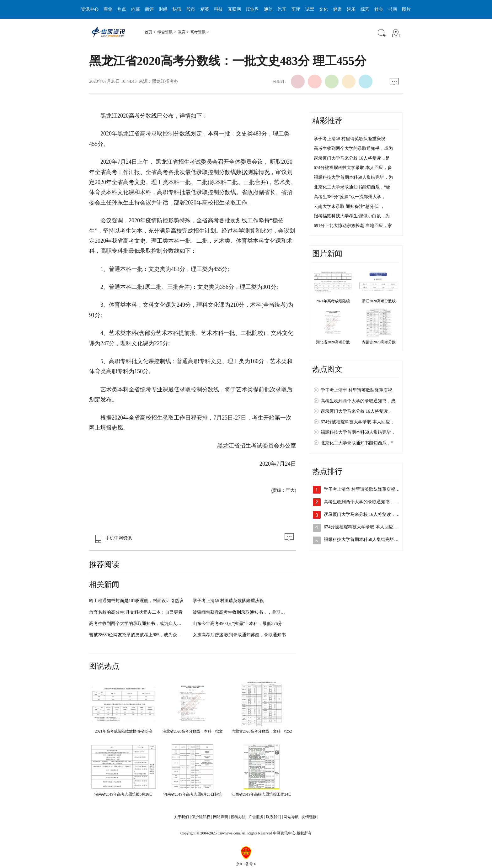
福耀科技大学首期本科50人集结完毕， (358, 432)
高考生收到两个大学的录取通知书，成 (358, 401)
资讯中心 (90, 9)
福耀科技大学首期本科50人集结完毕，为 (353, 177)
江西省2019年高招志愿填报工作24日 (262, 794)
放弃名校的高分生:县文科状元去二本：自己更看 (136, 612)
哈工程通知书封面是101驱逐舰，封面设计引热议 (136, 601)
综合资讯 (165, 32)
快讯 (177, 9)
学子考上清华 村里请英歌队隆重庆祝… (362, 489)
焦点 (122, 9)
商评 (149, 9)
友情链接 (309, 817)
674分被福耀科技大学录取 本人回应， (358, 422)
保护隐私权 (201, 817)
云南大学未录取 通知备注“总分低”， (349, 206)
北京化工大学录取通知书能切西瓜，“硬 (352, 187)
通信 (268, 9)
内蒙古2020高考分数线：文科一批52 (262, 731)
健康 (337, 9)
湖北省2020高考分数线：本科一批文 (193, 731)
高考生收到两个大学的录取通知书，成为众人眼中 (137, 624)
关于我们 (181, 817)
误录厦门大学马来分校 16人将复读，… (362, 514)
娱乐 (351, 9)
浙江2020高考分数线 (379, 301)
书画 (393, 9)
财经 (163, 9)
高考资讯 (198, 32)
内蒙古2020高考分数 (379, 342)
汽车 (282, 9)
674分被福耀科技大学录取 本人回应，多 (353, 168)
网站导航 (291, 817)
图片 (406, 9)
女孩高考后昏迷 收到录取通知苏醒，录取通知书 (239, 635)
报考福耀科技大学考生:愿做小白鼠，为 (352, 216)
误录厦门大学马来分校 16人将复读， (356, 411)
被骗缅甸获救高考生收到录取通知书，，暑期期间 (241, 612)
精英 (205, 9)
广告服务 (256, 817)
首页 (148, 32)
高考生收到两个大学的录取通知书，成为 (353, 148)
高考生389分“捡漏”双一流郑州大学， (350, 197)
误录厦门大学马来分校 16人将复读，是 (352, 158)
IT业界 (252, 9)
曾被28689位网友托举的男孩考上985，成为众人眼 (137, 635)
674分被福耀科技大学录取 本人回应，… (363, 527)
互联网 (234, 9)
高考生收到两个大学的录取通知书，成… (363, 502)
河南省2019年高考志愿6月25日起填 (193, 794)
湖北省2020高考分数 (333, 342)
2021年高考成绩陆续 (333, 301)
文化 (324, 9)
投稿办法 (238, 817)
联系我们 (274, 817)
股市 (191, 9)
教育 (182, 32)
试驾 (310, 9)
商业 (108, 9)
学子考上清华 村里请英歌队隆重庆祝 (228, 601)
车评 (296, 9)
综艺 (365, 9)
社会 (379, 9)
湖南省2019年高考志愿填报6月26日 (124, 794)
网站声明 (221, 817)
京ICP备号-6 (246, 864)
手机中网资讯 (112, 538)
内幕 (136, 9)
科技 (218, 9)
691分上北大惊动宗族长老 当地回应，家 (353, 226)
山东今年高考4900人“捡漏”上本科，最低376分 (237, 624)
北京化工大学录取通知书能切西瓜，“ (357, 443)
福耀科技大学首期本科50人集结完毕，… (363, 540)
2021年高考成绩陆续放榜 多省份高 (124, 731)
